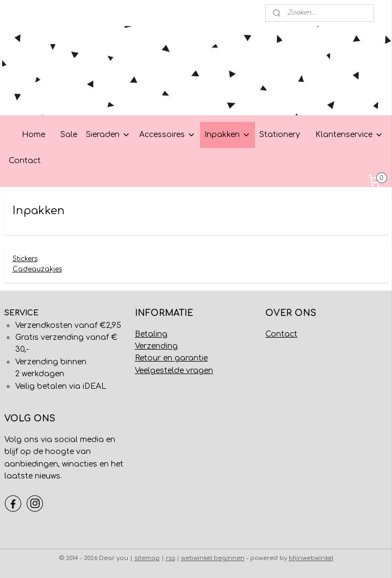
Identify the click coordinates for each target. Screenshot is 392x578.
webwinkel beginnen (213, 558)
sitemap (147, 558)
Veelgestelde (159, 371)
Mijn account (34, 13)
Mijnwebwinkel (311, 558)
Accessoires (167, 135)
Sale (69, 135)
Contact (25, 161)
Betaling (151, 334)
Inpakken (228, 135)
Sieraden (108, 135)
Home (33, 135)
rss (170, 558)
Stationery (280, 135)
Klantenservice (349, 135)
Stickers (25, 259)
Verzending (156, 346)
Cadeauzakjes (37, 269)
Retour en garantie (171, 358)
